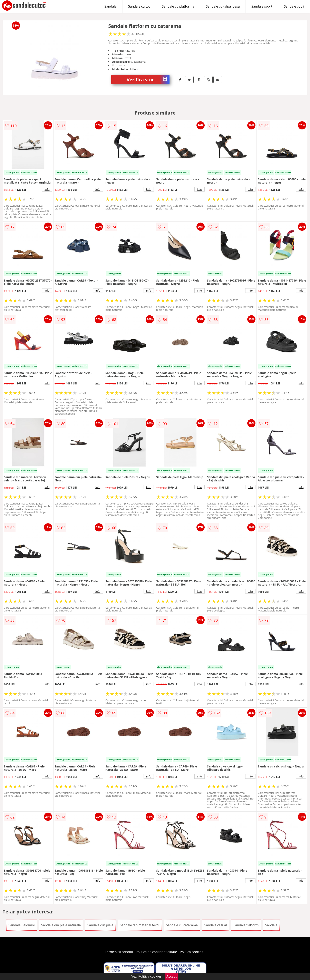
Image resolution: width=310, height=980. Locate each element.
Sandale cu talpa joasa (223, 6)
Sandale (111, 6)
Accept (172, 976)
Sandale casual (215, 925)
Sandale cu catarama (182, 925)
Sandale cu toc (139, 6)
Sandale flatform (246, 925)
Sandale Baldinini (22, 925)
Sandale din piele (100, 925)
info (47, 189)
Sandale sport (262, 6)
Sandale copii (294, 6)
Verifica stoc (148, 80)
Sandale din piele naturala (61, 925)
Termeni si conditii (119, 952)
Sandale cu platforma (178, 6)
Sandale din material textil (140, 925)
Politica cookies (192, 952)
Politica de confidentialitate (156, 952)
